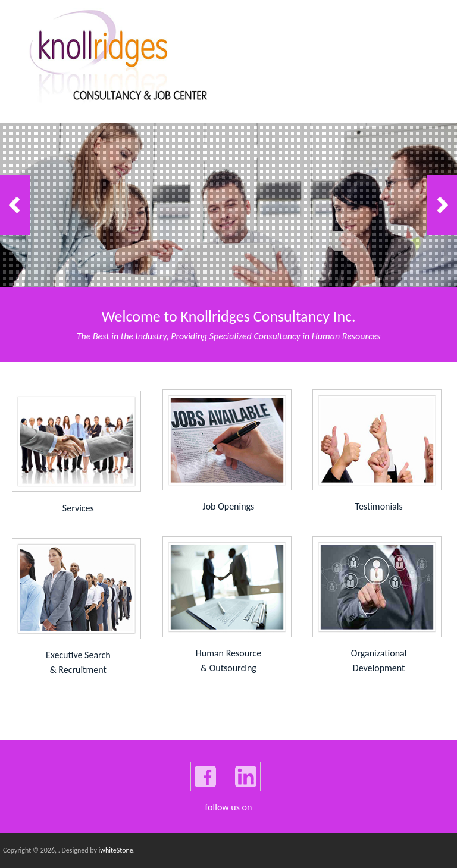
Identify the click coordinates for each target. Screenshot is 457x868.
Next (442, 205)
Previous (15, 205)
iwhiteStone (116, 850)
